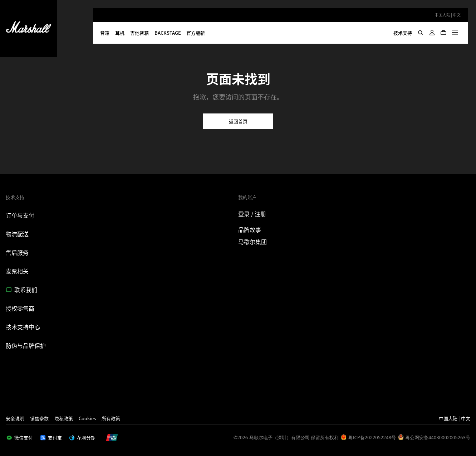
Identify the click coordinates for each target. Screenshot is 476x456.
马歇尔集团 (252, 242)
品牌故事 (250, 229)
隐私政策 (64, 418)
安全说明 (15, 418)
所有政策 (111, 418)
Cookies (87, 418)
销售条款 (39, 418)
